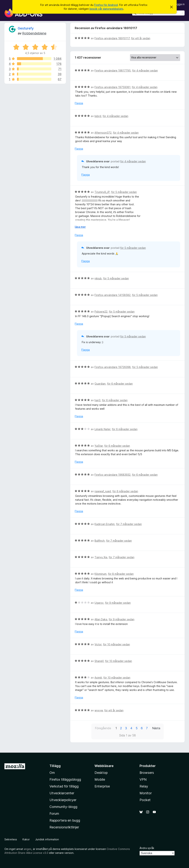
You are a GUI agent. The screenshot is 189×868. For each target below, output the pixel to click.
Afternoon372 (103, 133)
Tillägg (55, 766)
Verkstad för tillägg (64, 786)
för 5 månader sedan (124, 192)
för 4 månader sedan (145, 70)
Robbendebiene (34, 33)
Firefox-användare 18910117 (112, 38)
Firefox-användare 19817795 (113, 70)
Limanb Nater (102, 429)
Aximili (98, 678)
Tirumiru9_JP (102, 192)
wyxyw (99, 710)
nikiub (98, 278)
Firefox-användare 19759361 (112, 87)
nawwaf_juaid (103, 491)
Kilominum (100, 574)
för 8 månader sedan (121, 574)
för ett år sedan (141, 38)
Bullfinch (100, 541)
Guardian (100, 384)
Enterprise (102, 786)
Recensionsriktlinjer (64, 827)
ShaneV (99, 661)
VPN (143, 779)
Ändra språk (147, 848)
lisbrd (98, 116)
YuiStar (99, 446)
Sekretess (11, 839)
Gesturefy (26, 28)
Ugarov (99, 603)
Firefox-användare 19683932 (112, 475)
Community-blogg (63, 807)
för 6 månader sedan (120, 384)
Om (52, 773)
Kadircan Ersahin (105, 524)
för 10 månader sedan (116, 644)
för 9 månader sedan (118, 603)
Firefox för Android (106, 5)
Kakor (26, 839)
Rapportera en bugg (65, 820)
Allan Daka (101, 619)
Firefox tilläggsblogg (65, 779)
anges (28, 849)
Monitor (146, 793)
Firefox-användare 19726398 (113, 367)
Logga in (179, 4)
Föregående (103, 728)
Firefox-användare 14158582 (112, 295)
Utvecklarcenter (62, 793)
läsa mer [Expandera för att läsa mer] (80, 227)
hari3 (97, 400)
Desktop (101, 773)
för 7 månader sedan (129, 524)
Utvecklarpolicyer (63, 800)
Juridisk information (47, 839)
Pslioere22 (101, 312)
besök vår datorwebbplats (106, 9)
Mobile (100, 779)
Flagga (79, 103)
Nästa (156, 728)
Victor (98, 644)
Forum (54, 814)
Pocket (145, 800)
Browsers (147, 773)
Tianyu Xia (101, 557)
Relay (144, 786)
